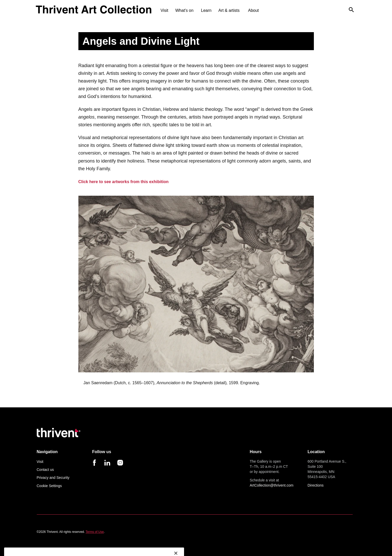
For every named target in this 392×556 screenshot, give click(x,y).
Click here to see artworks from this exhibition (124, 182)
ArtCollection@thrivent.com (272, 485)
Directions (316, 485)
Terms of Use (95, 532)
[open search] (351, 12)
